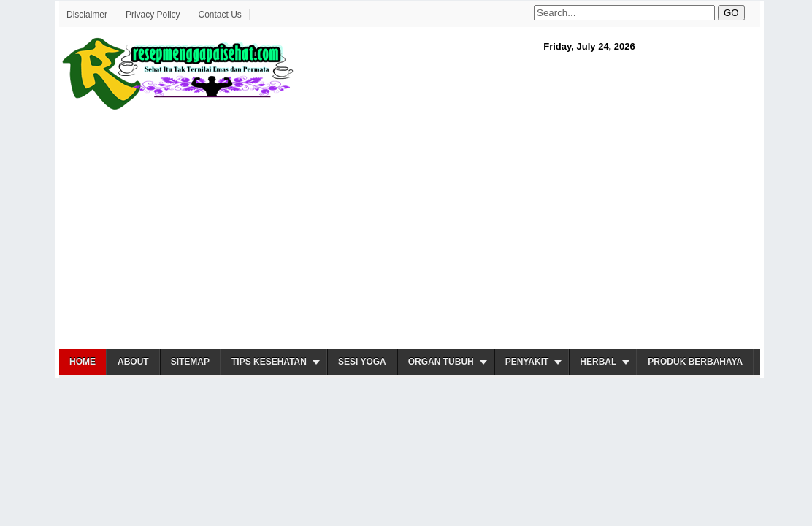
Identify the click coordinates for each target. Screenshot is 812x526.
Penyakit (527, 362)
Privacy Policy (153, 15)
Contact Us (219, 15)
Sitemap (190, 362)
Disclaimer (87, 15)
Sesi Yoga (362, 362)
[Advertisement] (410, 231)
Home (83, 362)
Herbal (598, 362)
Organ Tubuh (441, 362)
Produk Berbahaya (695, 362)
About (133, 362)
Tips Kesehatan (269, 362)
